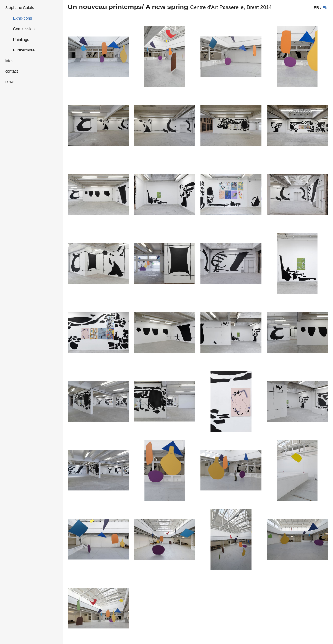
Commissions (25, 29)
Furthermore (24, 50)
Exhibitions (22, 18)
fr (316, 8)
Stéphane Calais (20, 8)
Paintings (21, 40)
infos (9, 61)
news (10, 82)
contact (12, 71)
